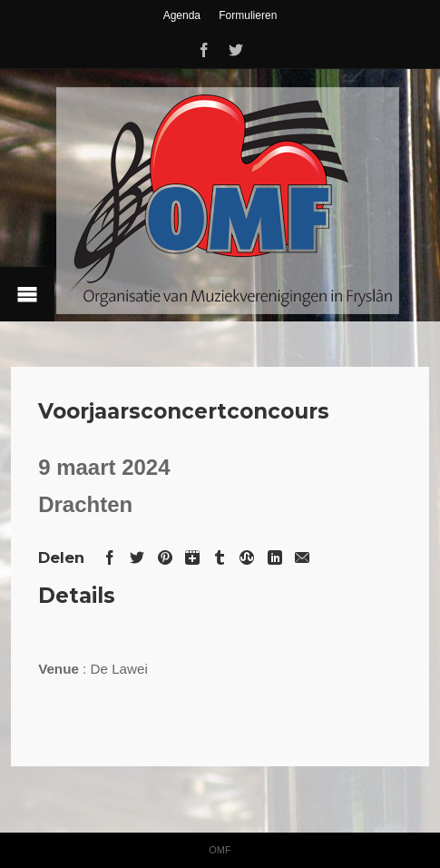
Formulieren (248, 15)
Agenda (182, 15)
